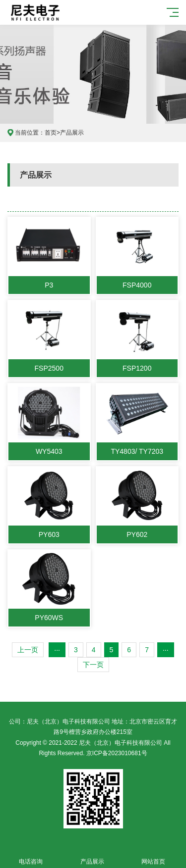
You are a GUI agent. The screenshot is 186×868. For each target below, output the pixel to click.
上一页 (28, 650)
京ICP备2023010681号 (117, 753)
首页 (51, 133)
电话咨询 (31, 856)
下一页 (93, 665)
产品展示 (72, 133)
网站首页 (154, 856)
